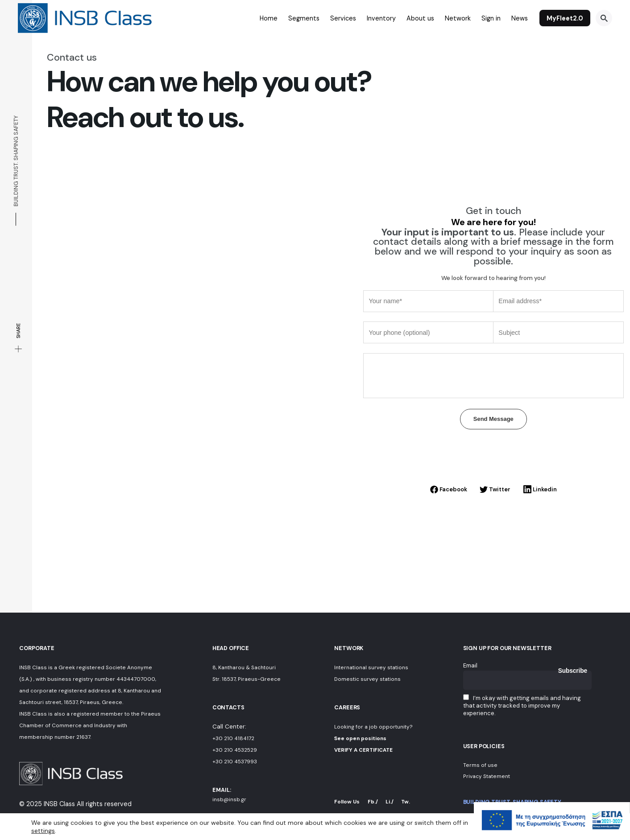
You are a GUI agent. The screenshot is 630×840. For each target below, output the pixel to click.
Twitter (495, 490)
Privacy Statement (487, 776)
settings (43, 830)
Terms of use (480, 765)
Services (343, 18)
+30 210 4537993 (235, 762)
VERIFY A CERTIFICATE (363, 750)
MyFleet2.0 (565, 18)
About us (420, 18)
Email (470, 665)
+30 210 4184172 (233, 738)
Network (458, 18)
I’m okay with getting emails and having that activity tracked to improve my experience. (522, 706)
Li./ (390, 802)
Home (269, 18)
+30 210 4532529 (235, 750)
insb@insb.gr (229, 799)
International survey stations (371, 667)
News (520, 18)
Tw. (406, 802)
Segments (304, 18)
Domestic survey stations (367, 679)
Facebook (449, 490)
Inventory (381, 18)
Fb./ (373, 802)
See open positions (360, 738)
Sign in (491, 18)
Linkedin (540, 489)
